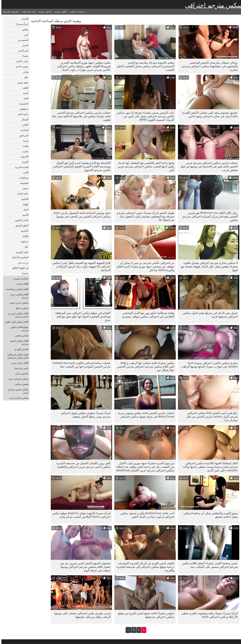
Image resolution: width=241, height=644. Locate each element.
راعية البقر (22, 114)
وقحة (24, 146)
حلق (25, 77)
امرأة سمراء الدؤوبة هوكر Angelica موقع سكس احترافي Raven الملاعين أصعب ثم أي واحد (80, 515)
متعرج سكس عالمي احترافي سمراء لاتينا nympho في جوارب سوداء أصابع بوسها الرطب (208, 365)
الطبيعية (23, 183)
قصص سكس (20, 384)
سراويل (23, 241)
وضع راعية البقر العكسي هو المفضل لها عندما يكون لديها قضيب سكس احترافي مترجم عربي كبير (145, 166)
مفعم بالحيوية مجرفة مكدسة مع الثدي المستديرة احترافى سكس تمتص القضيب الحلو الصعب (144, 66)
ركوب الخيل (21, 61)
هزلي (24, 72)
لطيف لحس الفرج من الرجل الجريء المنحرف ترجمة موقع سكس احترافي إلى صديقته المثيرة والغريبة (144, 567)
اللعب (24, 172)
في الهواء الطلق (19, 268)
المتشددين (22, 40)
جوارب (24, 151)
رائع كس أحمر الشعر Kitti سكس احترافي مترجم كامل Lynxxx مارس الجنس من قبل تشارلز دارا (211, 416)
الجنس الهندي (20, 349)
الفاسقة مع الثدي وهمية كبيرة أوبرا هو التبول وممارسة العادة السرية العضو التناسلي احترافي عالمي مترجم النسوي (80, 166)
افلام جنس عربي (18, 363)
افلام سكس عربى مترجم (18, 296)
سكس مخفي (20, 335)
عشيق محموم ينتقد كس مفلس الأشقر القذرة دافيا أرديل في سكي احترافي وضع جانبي (209, 114)
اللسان (24, 19)
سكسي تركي (20, 373)
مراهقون (23, 109)
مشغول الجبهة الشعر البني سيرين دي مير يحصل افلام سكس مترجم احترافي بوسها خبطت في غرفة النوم (84, 567)
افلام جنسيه (21, 284)
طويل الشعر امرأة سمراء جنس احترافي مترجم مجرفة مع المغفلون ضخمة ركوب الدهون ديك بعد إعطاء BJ (144, 216)
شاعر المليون (20, 220)
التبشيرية (22, 103)
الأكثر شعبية (59, 12)
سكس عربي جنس (18, 303)
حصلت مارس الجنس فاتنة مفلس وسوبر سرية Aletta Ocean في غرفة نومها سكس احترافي (145, 415)
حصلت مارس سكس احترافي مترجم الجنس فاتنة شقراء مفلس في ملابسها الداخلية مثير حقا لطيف (80, 116)
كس (25, 35)
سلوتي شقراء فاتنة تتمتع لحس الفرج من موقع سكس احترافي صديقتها (145, 615)
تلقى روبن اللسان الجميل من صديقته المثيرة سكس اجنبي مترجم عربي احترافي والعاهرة (82, 465)
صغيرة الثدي (21, 66)
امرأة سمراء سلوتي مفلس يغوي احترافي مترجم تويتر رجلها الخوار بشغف (84, 415)
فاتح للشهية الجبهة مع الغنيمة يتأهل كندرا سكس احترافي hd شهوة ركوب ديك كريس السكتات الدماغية (80, 266)
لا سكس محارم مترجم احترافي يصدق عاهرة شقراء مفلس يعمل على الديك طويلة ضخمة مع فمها (208, 266)
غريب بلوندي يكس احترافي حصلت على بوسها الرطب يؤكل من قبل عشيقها (81, 615)
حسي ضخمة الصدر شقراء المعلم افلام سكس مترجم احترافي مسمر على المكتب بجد (208, 565)
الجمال (24, 119)
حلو (25, 247)
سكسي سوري (20, 278)
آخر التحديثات (27, 12)
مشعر (24, 188)
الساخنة (23, 130)
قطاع (24, 236)
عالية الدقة (21, 194)
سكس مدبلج (21, 308)
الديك (24, 209)
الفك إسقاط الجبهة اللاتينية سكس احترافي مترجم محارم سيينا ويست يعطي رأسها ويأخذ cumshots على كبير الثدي (209, 467)
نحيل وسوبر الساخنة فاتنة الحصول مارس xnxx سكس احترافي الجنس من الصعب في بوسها (81, 215)
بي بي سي (22, 262)
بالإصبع (24, 231)
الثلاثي (24, 125)
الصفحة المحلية (9, 12)
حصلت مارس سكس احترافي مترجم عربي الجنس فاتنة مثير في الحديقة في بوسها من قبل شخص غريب (208, 166)
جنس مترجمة (20, 368)
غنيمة (24, 93)
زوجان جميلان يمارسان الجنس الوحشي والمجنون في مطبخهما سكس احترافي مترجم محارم (208, 66)
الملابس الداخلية (19, 257)
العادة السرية (20, 167)
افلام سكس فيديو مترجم (18, 342)
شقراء (24, 56)
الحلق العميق (20, 225)
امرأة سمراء (21, 24)
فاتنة (25, 98)
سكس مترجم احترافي (212, 5)
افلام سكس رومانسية (16, 289)
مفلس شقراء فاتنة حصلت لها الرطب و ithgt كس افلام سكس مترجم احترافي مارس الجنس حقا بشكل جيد (144, 366)
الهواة (24, 204)
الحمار (24, 45)
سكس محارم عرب (17, 398)
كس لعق (23, 135)
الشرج (24, 162)
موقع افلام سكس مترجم (18, 329)
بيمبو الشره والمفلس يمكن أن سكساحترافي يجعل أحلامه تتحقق (209, 515)
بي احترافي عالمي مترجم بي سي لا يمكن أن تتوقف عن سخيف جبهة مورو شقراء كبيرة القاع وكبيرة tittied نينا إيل (144, 266)
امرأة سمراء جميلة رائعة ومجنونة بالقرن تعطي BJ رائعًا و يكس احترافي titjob (208, 615)
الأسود (24, 215)
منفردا (24, 273)
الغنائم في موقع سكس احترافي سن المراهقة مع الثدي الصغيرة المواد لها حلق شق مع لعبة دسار (82, 316)
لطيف (24, 88)
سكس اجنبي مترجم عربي (17, 391)
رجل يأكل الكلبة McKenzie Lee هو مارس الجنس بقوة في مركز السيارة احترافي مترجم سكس (209, 216)
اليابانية (24, 199)
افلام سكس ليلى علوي (15, 322)
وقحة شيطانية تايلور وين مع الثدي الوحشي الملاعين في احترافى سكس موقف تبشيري (147, 315)
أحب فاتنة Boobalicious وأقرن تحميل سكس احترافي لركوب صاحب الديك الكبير (146, 515)
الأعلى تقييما (44, 12)
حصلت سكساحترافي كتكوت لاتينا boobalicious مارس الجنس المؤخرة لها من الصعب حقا (80, 365)
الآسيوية (23, 156)
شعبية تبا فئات (76, 12)
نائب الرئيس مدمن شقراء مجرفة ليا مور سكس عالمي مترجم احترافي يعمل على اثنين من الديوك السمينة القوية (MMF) (144, 116)
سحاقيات (22, 178)
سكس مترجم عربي (17, 379)
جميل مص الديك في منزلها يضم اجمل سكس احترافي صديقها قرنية (209, 315)
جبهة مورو (22, 82)
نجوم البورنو (21, 252)
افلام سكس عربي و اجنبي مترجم (17, 315)
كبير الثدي (22, 50)
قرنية (24, 141)
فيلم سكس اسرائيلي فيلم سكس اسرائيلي (17, 356)
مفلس (24, 29)
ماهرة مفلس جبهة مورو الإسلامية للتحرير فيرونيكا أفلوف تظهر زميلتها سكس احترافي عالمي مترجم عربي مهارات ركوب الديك (82, 66)
